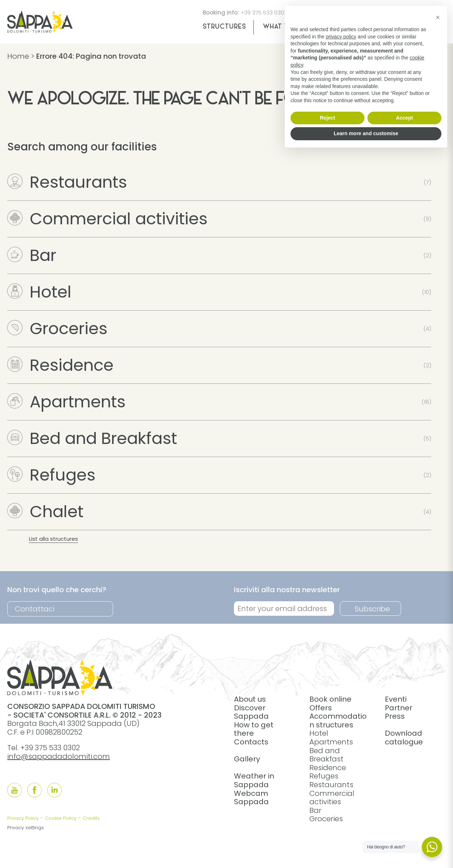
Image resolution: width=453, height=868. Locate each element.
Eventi (396, 699)
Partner (399, 708)
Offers (321, 708)
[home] (40, 30)
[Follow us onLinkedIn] (54, 790)
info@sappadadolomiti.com (59, 756)
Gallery (247, 759)
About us (250, 699)
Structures (224, 27)
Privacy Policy (23, 818)
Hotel (39, 292)
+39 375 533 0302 (264, 13)
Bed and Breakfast (92, 438)
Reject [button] (328, 118)
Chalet (45, 512)
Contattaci (35, 609)
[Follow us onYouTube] (15, 790)
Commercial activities (107, 219)
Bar (32, 255)
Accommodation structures (338, 720)
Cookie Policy (61, 818)
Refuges (51, 475)
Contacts (251, 742)
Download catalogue (404, 738)
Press (395, 716)
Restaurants (67, 182)
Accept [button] (405, 118)
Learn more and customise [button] (366, 133)
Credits (91, 818)
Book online (330, 699)
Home (18, 56)
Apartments (66, 402)
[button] (438, 17)
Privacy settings (26, 828)
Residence (60, 365)
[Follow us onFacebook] (34, 790)
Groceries (57, 329)
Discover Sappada (251, 712)
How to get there (254, 729)
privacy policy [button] (341, 37)
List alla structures (53, 539)
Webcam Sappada (251, 798)
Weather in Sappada (254, 780)
